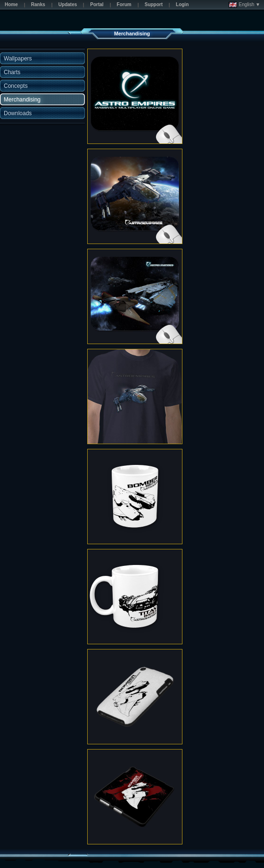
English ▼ (244, 5)
